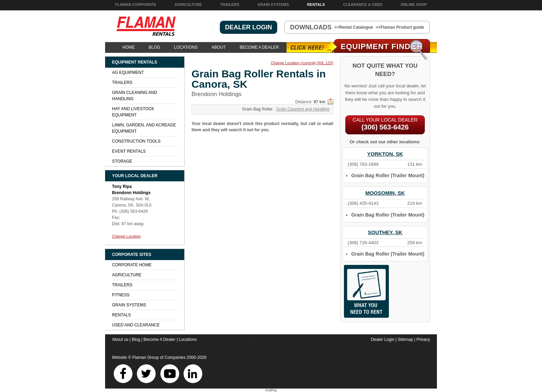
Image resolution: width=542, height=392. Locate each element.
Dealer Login (383, 340)
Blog (154, 47)
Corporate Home (132, 265)
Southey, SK (385, 232)
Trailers (230, 4)
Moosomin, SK (385, 193)
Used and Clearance (136, 325)
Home (129, 47)
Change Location (126, 236)
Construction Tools (136, 141)
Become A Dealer (259, 47)
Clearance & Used (363, 4)
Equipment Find (382, 46)
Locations (186, 47)
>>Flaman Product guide (400, 27)
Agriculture (188, 4)
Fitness (121, 295)
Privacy (423, 340)
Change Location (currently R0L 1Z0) (302, 63)
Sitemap (405, 340)
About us (120, 340)
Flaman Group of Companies (159, 357)
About (219, 47)
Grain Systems (273, 4)
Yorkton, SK (385, 154)
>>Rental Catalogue (354, 27)
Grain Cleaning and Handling (303, 109)
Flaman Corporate (136, 4)
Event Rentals (129, 151)
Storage (122, 161)
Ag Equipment (128, 73)
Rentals (316, 4)
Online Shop (414, 4)
